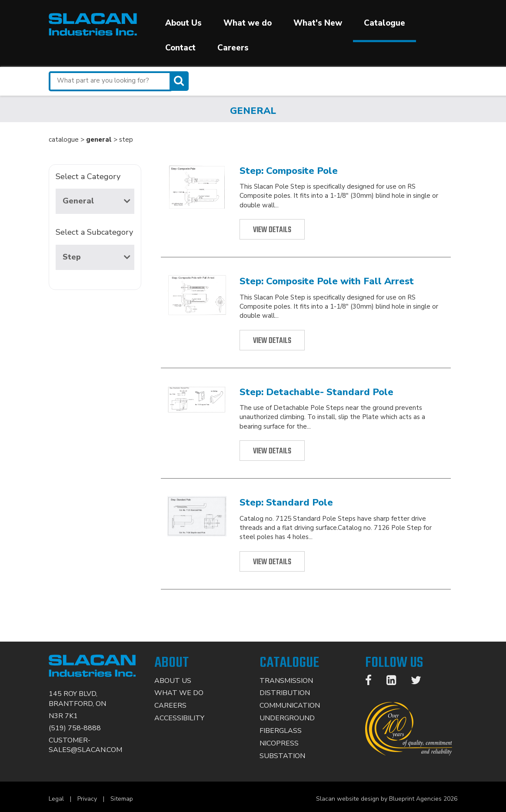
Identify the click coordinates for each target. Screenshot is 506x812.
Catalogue (384, 23)
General (96, 201)
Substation (282, 756)
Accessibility (179, 718)
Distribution (285, 693)
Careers (233, 48)
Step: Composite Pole (289, 171)
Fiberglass (281, 731)
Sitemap (122, 799)
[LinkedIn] (396, 682)
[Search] (180, 81)
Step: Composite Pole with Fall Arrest (327, 281)
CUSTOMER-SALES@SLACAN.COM (85, 745)
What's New (318, 23)
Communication (290, 706)
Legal (56, 799)
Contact (180, 48)
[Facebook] (373, 682)
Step (96, 257)
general (99, 140)
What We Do (179, 693)
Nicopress (279, 743)
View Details (272, 230)
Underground (287, 718)
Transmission (286, 681)
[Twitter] (420, 682)
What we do (248, 23)
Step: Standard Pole (286, 503)
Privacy (87, 799)
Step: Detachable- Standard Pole (316, 392)
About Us (183, 23)
